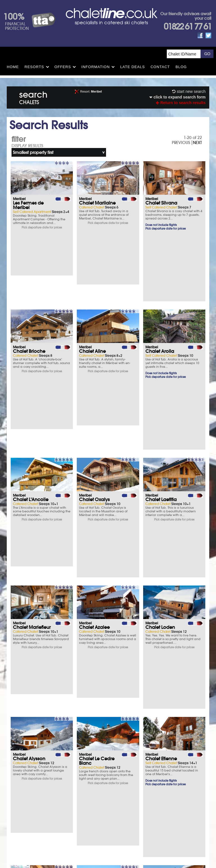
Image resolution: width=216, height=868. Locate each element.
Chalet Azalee (94, 439)
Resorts (34, 67)
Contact (160, 67)
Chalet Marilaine (97, 203)
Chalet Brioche (29, 283)
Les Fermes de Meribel (28, 205)
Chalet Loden (160, 439)
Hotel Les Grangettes (157, 596)
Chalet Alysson (29, 513)
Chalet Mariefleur (32, 439)
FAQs (146, 769)
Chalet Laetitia (161, 364)
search (33, 97)
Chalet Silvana (161, 203)
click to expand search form (177, 97)
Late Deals (132, 67)
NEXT (197, 143)
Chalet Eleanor (29, 594)
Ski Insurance (40, 754)
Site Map (100, 810)
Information (95, 67)
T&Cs (146, 754)
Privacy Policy (121, 810)
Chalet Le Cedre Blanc (97, 516)
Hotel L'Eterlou (28, 673)
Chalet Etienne (161, 513)
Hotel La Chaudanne (93, 676)
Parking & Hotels (40, 769)
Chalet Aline (92, 283)
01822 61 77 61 (187, 27)
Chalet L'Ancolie (31, 364)
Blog (181, 67)
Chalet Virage (94, 594)
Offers (63, 67)
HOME (13, 67)
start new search (189, 91)
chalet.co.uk (115, 830)
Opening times (146, 785)
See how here (121, 822)
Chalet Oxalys (94, 364)
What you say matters (40, 785)
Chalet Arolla (160, 283)
